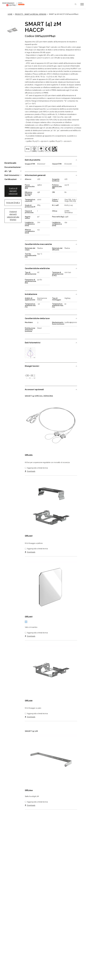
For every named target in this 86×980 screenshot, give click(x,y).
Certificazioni (10, 179)
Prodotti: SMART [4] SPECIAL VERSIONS (31, 14)
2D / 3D (8, 171)
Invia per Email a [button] (13, 203)
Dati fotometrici (12, 175)
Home (10, 14)
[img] (28, 149)
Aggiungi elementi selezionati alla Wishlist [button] (13, 216)
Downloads (31, 471)
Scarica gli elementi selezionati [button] (13, 191)
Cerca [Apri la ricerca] (76, 4)
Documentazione (12, 167)
